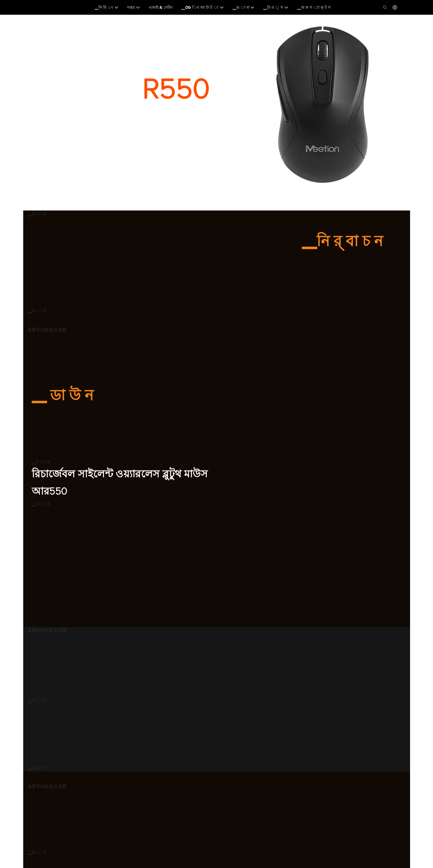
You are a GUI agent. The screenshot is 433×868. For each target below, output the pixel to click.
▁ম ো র (37, 214)
